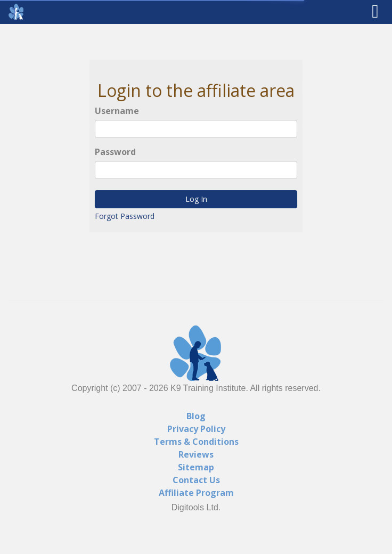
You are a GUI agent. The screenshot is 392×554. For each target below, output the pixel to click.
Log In (196, 199)
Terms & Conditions (196, 442)
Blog (196, 416)
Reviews (196, 454)
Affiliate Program (196, 493)
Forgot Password (124, 217)
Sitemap (196, 467)
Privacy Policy (196, 429)
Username (117, 111)
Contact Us (196, 480)
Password (115, 152)
